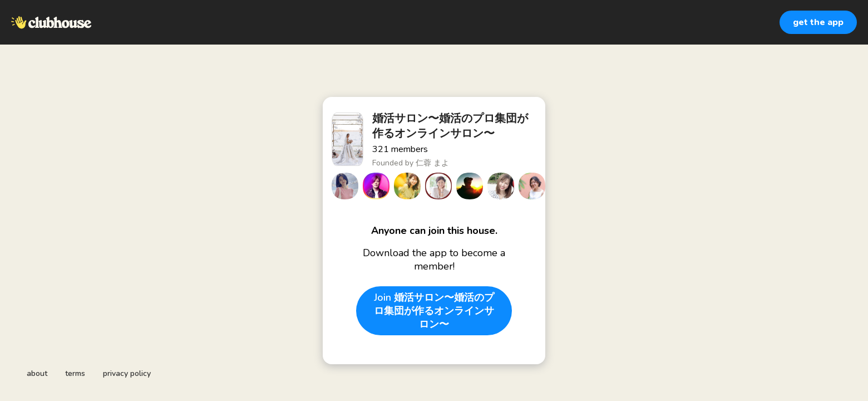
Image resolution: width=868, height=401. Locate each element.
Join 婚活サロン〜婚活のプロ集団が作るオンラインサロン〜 (434, 311)
